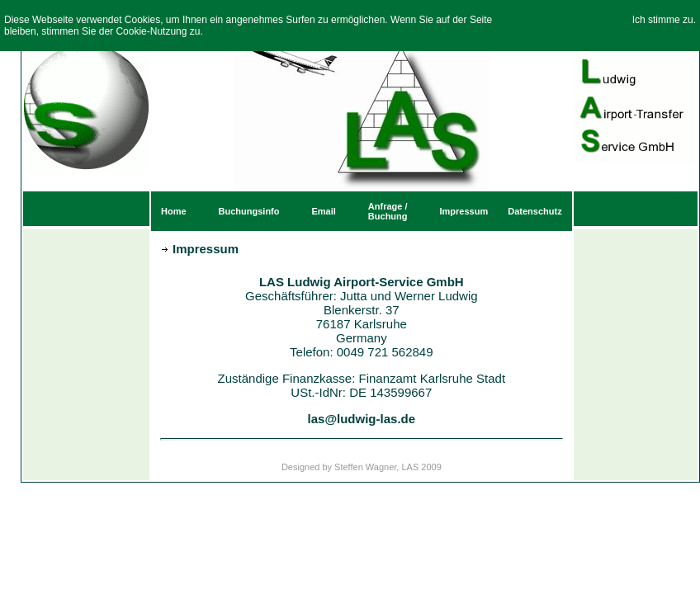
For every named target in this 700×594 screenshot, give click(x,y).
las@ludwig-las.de (362, 419)
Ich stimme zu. (664, 20)
